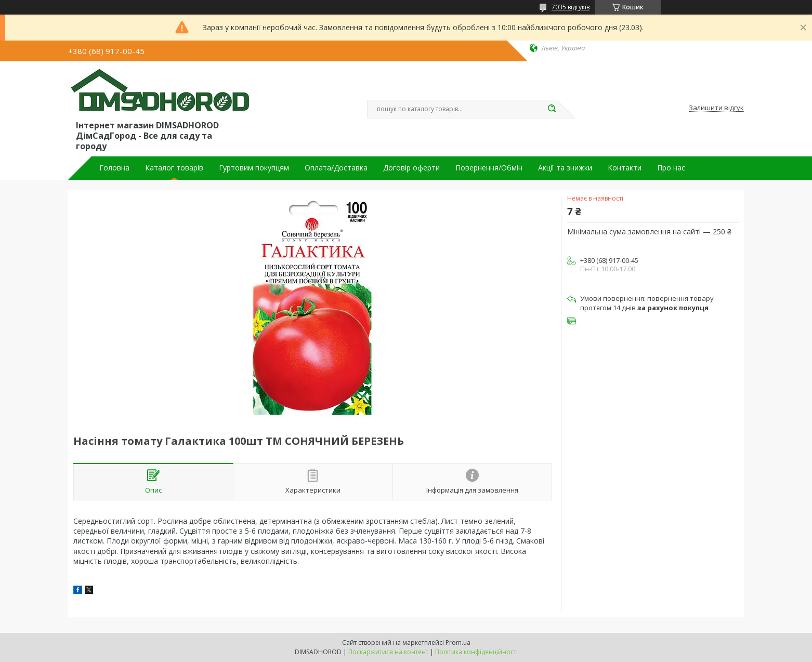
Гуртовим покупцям (254, 168)
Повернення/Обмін (489, 168)
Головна (114, 168)
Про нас (671, 168)
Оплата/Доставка (336, 168)
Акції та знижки (565, 168)
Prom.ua (458, 643)
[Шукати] (552, 109)
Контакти (625, 168)
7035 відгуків (571, 7)
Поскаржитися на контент (388, 652)
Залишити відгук (716, 108)
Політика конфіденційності (476, 652)
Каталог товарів (174, 168)
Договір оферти (411, 168)
